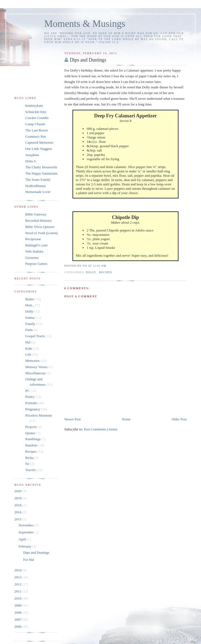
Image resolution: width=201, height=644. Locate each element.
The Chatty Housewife (41, 167)
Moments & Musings (85, 24)
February (26, 546)
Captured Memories (39, 142)
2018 (18, 505)
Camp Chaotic (35, 124)
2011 (18, 591)
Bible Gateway (36, 214)
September (27, 532)
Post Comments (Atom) (100, 429)
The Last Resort (37, 130)
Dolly (92, 272)
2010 (18, 598)
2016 (18, 512)
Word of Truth (36, 233)
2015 (18, 519)
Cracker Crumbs (37, 118)
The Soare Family (38, 180)
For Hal (29, 560)
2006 (18, 627)
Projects (31, 427)
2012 (18, 584)
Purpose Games (36, 264)
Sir (27, 464)
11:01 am (100, 266)
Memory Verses (36, 367)
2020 (18, 491)
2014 (18, 570)
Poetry (30, 397)
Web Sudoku (34, 251)
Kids (29, 348)
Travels (31, 470)
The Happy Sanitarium (41, 173)
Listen (52, 233)
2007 (18, 619)
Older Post (179, 419)
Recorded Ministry (39, 220)
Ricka (29, 458)
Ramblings (33, 439)
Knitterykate (34, 106)
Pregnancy (33, 409)
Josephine (32, 155)
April (23, 539)
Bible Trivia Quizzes (40, 227)
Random (31, 445)
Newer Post (73, 419)
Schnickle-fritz (36, 112)
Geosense (32, 258)
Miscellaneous (35, 373)
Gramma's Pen (36, 136)
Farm (29, 330)
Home (126, 419)
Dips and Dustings (88, 60)
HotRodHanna (35, 186)
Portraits (31, 403)
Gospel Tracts (35, 336)
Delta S (31, 161)
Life (28, 354)
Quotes (30, 433)
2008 (18, 612)
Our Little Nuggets (39, 149)
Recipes (106, 272)
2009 (18, 605)
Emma (30, 318)
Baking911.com (36, 245)
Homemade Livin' (38, 192)
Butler (30, 299)
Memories (32, 361)
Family (30, 324)
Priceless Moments (39, 415)
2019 (18, 498)
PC (27, 391)
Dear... (30, 305)
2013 (18, 577)
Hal (28, 342)
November (27, 525)
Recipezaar (33, 239)
